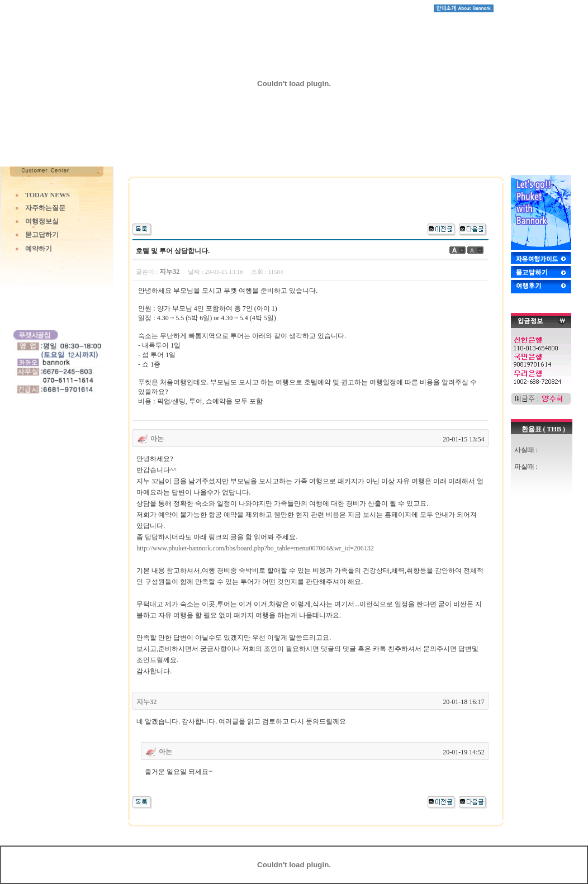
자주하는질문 (45, 208)
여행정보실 (42, 221)
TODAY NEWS (48, 195)
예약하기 (39, 249)
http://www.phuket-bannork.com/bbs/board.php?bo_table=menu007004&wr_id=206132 (255, 548)
